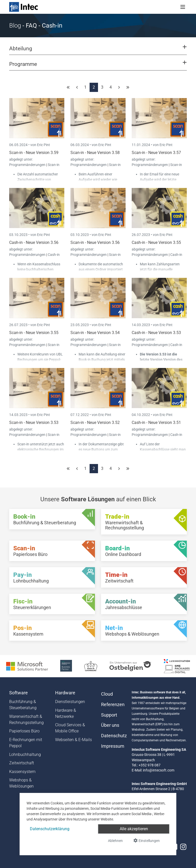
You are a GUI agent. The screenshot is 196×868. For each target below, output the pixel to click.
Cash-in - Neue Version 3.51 (156, 423)
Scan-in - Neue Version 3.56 (95, 242)
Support (109, 715)
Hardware (65, 693)
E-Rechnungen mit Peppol (26, 743)
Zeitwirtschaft (22, 763)
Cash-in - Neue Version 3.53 (156, 333)
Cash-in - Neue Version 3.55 (156, 242)
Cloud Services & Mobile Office (70, 728)
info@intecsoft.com (159, 770)
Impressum (113, 746)
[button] (98, 51)
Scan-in (54, 165)
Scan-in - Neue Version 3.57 (156, 153)
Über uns (110, 725)
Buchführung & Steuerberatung (23, 705)
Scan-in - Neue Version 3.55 (34, 333)
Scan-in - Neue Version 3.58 (95, 153)
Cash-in (54, 255)
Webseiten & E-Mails (73, 740)
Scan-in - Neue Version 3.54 (95, 333)
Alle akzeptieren (134, 829)
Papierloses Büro (24, 731)
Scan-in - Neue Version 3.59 (34, 153)
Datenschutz (113, 736)
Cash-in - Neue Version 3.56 (34, 242)
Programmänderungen (28, 165)
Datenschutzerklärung (50, 829)
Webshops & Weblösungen (21, 783)
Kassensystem (22, 772)
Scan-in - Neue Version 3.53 (34, 423)
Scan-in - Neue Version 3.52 (95, 423)
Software (19, 693)
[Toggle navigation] (183, 7)
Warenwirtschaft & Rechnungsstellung (26, 720)
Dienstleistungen (70, 702)
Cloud (107, 694)
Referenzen (113, 705)
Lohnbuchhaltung (25, 754)
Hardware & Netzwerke (66, 713)
